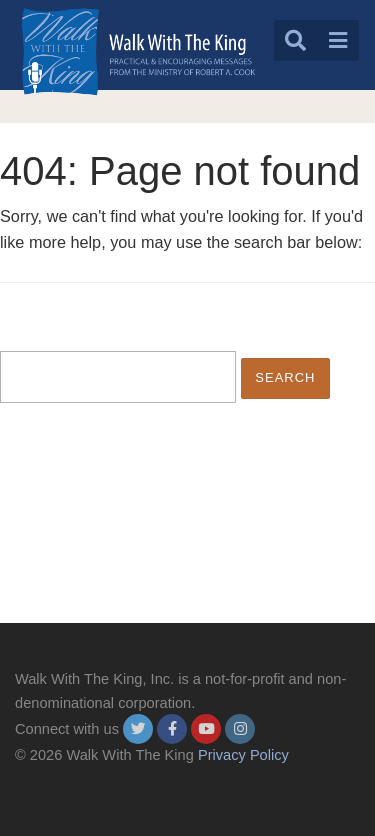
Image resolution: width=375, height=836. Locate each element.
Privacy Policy (243, 755)
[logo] (138, 51)
